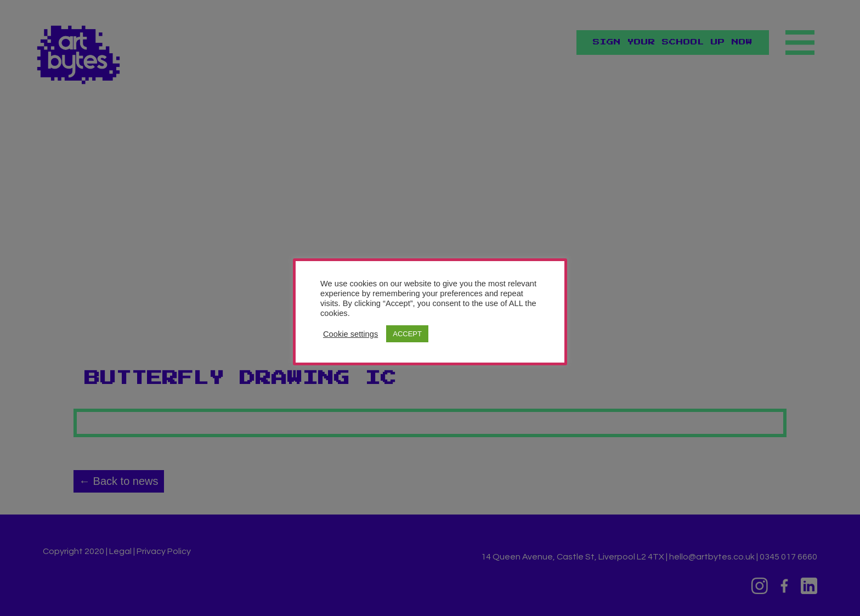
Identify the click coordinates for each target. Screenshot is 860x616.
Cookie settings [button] (350, 334)
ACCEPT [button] (407, 334)
